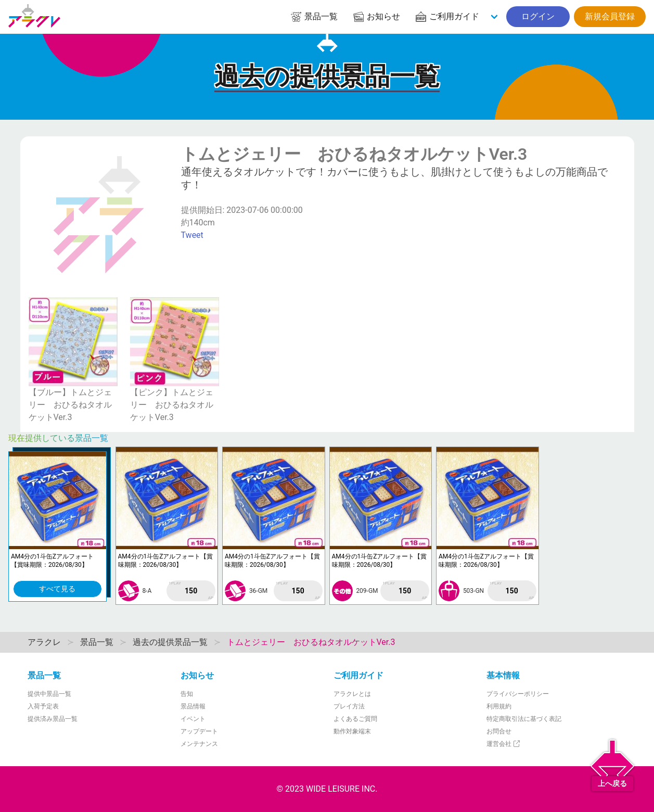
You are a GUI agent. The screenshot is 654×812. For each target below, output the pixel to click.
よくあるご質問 (355, 719)
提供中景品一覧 (49, 694)
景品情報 (193, 706)
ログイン (538, 16)
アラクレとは (352, 694)
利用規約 (499, 706)
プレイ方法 (349, 706)
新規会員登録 (610, 16)
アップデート (199, 731)
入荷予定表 (43, 706)
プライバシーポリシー (518, 694)
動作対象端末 (352, 731)
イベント (193, 719)
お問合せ (499, 731)
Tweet (192, 235)
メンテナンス (199, 744)
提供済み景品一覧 (53, 719)
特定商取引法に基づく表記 (524, 719)
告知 (187, 694)
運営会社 (504, 744)
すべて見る (57, 589)
